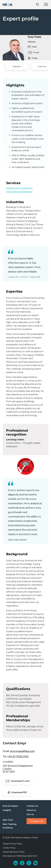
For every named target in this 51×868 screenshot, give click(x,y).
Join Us (30, 814)
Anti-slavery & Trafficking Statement (20, 856)
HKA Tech (8, 820)
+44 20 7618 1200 (18, 756)
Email (32, 47)
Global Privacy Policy (13, 844)
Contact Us (32, 806)
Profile (33, 58)
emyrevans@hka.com (22, 751)
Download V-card (17, 781)
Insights (7, 810)
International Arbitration (19, 192)
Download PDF (17, 793)
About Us (31, 810)
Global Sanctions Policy (14, 852)
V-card (33, 53)
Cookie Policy (9, 848)
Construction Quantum (19, 188)
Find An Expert (10, 806)
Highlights (17, 66)
